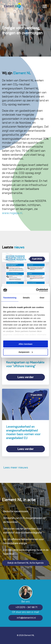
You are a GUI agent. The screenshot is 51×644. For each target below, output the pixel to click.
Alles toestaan (26, 344)
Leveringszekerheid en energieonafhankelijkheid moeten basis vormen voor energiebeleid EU (23, 432)
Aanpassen (26, 352)
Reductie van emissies (16, 511)
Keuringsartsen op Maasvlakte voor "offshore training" (25, 364)
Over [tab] (42, 298)
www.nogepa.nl (12, 213)
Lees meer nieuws (15, 467)
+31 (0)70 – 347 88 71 (26, 607)
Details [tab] (26, 298)
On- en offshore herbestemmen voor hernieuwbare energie (23, 541)
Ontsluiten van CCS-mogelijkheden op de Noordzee (24, 520)
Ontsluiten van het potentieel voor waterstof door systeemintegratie (23, 531)
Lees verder (26, 377)
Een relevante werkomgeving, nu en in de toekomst (26, 552)
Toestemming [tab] (10, 298)
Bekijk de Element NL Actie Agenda (26, 563)
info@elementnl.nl (26, 618)
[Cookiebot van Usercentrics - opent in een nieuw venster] (36, 290)
